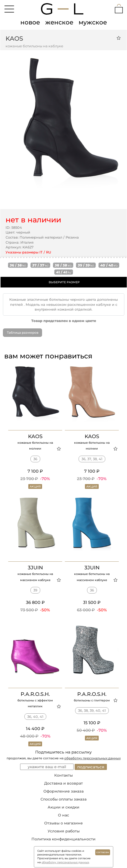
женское (59, 22)
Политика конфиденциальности (63, 839)
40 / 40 (109, 265)
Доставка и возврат (63, 783)
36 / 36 (18, 265)
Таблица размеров (23, 333)
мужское (93, 22)
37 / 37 (40, 265)
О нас (63, 815)
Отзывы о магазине (63, 823)
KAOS (14, 39)
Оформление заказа (63, 791)
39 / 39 (86, 265)
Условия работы (64, 831)
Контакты (63, 775)
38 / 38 (63, 265)
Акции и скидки (63, 807)
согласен (103, 852)
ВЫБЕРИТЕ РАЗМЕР (64, 282)
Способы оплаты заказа (63, 799)
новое (30, 22)
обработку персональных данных (92, 758)
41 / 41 (64, 272)
